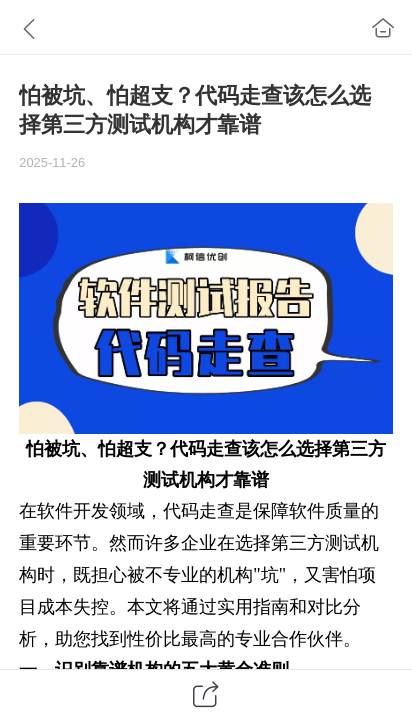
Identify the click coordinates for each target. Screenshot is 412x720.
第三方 (359, 449)
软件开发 (73, 511)
